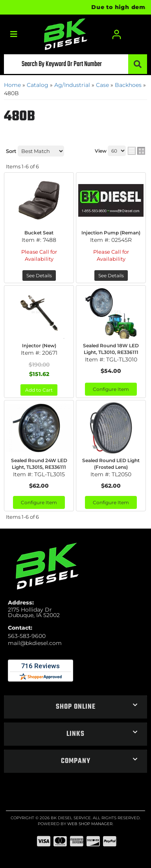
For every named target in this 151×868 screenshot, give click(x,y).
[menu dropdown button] (14, 34)
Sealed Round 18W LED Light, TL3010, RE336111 (111, 349)
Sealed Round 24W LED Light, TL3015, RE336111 (39, 464)
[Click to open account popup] (117, 34)
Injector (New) (39, 346)
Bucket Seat (39, 233)
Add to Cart (39, 390)
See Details (39, 276)
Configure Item (111, 389)
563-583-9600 (27, 636)
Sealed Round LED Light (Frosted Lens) (111, 464)
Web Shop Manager (90, 824)
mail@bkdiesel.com (35, 643)
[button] (75, 64)
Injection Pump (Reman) (111, 233)
